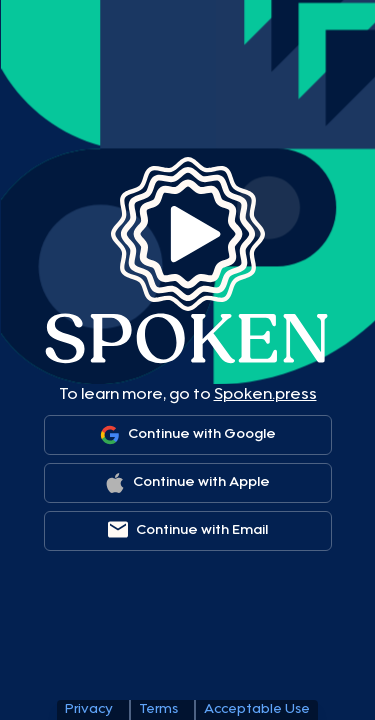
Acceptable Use (257, 710)
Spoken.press (265, 395)
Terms (158, 710)
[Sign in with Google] (188, 435)
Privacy (89, 710)
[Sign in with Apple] (188, 483)
